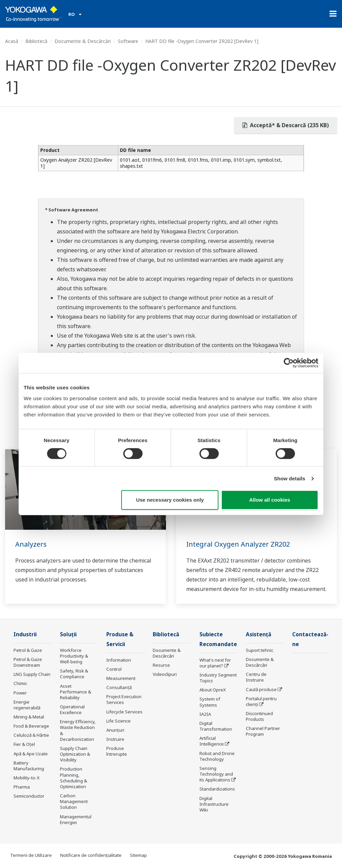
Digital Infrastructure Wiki (214, 804)
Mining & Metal (29, 717)
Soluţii (68, 634)
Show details (290, 478)
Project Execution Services (124, 699)
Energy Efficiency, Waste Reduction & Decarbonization (78, 730)
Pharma (22, 787)
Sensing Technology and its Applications (216, 774)
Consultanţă (119, 687)
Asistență (259, 634)
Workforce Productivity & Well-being (74, 656)
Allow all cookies (270, 500)
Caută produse (261, 689)
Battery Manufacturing (29, 766)
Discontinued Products (259, 716)
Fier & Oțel (24, 744)
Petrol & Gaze (28, 650)
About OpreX (213, 690)
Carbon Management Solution (74, 801)
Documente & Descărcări (83, 41)
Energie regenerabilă (27, 705)
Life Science (119, 721)
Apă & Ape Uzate (31, 754)
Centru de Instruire (256, 677)
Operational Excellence (72, 710)
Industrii (25, 634)
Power (20, 693)
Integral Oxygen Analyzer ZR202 (238, 544)
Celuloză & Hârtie (31, 735)
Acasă (12, 41)
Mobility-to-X (27, 778)
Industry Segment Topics (218, 678)
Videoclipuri (165, 674)
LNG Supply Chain (32, 674)
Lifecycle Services (124, 712)
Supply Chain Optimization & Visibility (75, 754)
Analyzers (31, 544)
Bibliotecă (36, 41)
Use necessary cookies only (170, 500)
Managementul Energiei (76, 819)
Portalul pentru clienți (261, 701)
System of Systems (210, 702)
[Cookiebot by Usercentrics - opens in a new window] (289, 363)
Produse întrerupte (117, 751)
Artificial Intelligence (212, 741)
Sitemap (138, 855)
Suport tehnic (260, 650)
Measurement (121, 678)
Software (128, 41)
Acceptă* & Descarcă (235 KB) (286, 125)
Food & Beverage (31, 726)
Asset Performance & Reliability (76, 692)
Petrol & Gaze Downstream (28, 662)
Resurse (161, 665)
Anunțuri (115, 730)
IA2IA (205, 714)
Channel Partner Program (263, 731)
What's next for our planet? (215, 663)
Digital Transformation (216, 726)
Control (114, 669)
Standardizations (217, 789)
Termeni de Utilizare (31, 855)
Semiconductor (29, 796)
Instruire (115, 739)
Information (119, 660)
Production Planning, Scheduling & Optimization (73, 778)
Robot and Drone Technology (217, 756)
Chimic (20, 683)
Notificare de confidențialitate (91, 855)
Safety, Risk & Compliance (74, 674)
